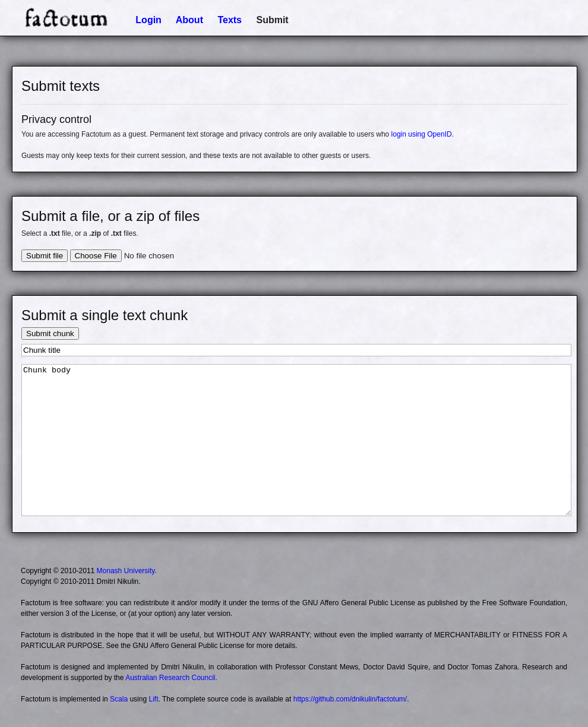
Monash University (126, 571)
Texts (230, 20)
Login (148, 20)
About (189, 20)
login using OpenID (422, 134)
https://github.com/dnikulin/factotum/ (350, 699)
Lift (153, 699)
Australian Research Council (170, 678)
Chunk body (296, 440)
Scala (119, 699)
